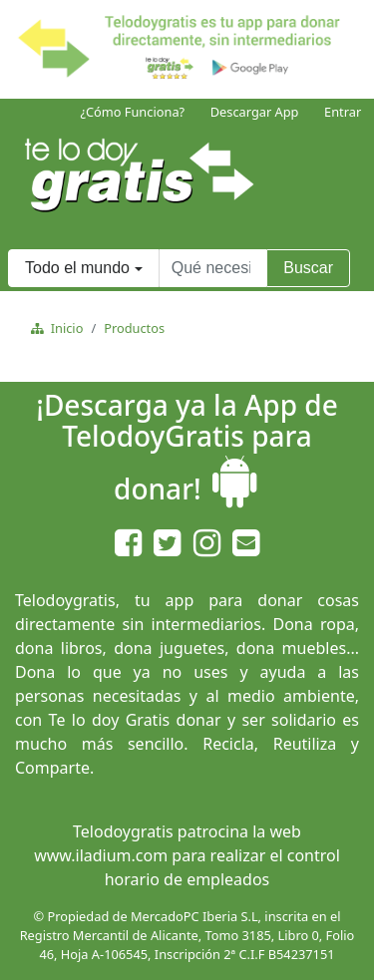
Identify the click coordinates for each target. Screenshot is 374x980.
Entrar (343, 112)
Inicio (63, 328)
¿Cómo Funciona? (132, 112)
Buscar (308, 268)
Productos (134, 328)
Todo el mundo (77, 268)
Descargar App (255, 112)
